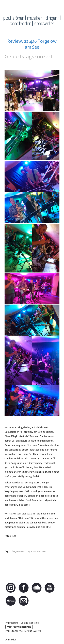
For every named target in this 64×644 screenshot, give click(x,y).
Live (13, 551)
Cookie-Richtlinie (30, 623)
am (39, 551)
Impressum (12, 623)
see (44, 551)
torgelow (31, 551)
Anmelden (11, 640)
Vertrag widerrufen (19, 627)
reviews (20, 551)
